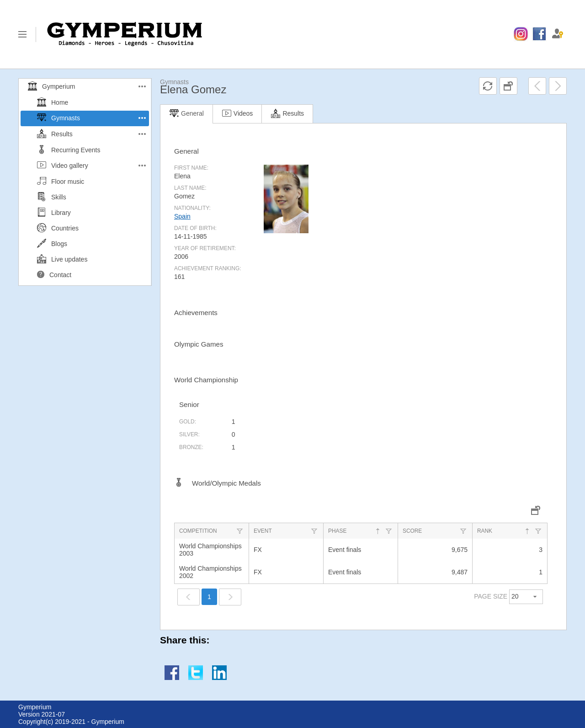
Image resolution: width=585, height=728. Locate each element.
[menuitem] (521, 34)
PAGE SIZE (491, 596)
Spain (182, 216)
